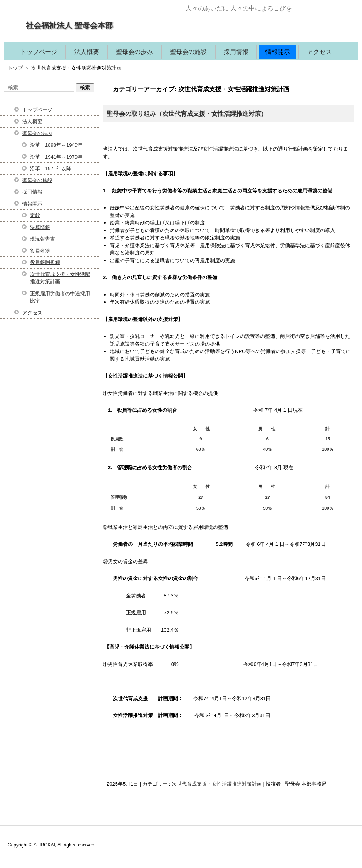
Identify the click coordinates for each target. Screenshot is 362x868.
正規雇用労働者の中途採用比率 (60, 297)
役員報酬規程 (45, 262)
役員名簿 (40, 251)
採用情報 (236, 52)
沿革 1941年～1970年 (56, 157)
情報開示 (278, 52)
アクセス (319, 52)
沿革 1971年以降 (51, 168)
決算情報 (40, 227)
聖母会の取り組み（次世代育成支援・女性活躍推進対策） (187, 114)
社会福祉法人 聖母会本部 (69, 25)
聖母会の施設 (188, 52)
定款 (35, 215)
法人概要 (87, 52)
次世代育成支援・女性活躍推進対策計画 (217, 784)
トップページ (39, 52)
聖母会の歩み (134, 52)
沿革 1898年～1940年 (56, 145)
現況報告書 (43, 239)
